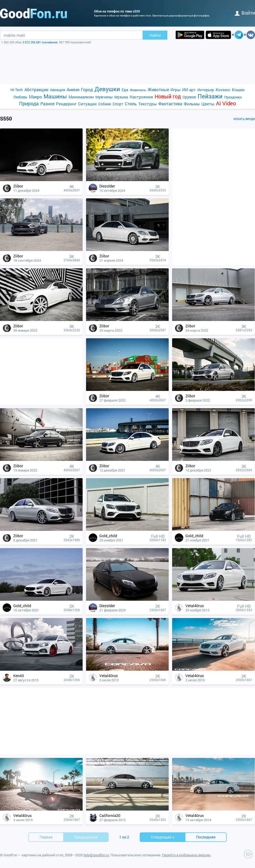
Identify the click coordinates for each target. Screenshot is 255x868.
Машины (55, 96)
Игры (176, 90)
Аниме (73, 89)
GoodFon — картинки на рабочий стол (33, 855)
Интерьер (206, 90)
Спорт (118, 104)
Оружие (189, 97)
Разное (47, 104)
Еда (125, 90)
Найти (155, 35)
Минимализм (81, 97)
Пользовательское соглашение (135, 855)
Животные (158, 89)
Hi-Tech (17, 90)
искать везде (244, 119)
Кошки (238, 90)
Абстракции (36, 89)
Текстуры (148, 104)
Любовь (20, 97)
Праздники (233, 97)
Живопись (138, 90)
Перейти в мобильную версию (186, 855)
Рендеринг (66, 104)
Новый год (168, 96)
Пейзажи (210, 96)
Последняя (206, 837)
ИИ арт (189, 90)
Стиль (131, 104)
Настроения (141, 97)
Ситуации (87, 104)
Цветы (208, 104)
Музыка (121, 97)
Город (87, 89)
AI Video (226, 103)
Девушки (107, 89)
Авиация (58, 90)
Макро (35, 97)
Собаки (105, 104)
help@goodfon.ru (96, 855)
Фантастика (170, 104)
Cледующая (163, 837)
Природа (29, 104)
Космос (223, 90)
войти (245, 13)
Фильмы (192, 104)
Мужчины (104, 97)
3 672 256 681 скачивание (40, 42)
